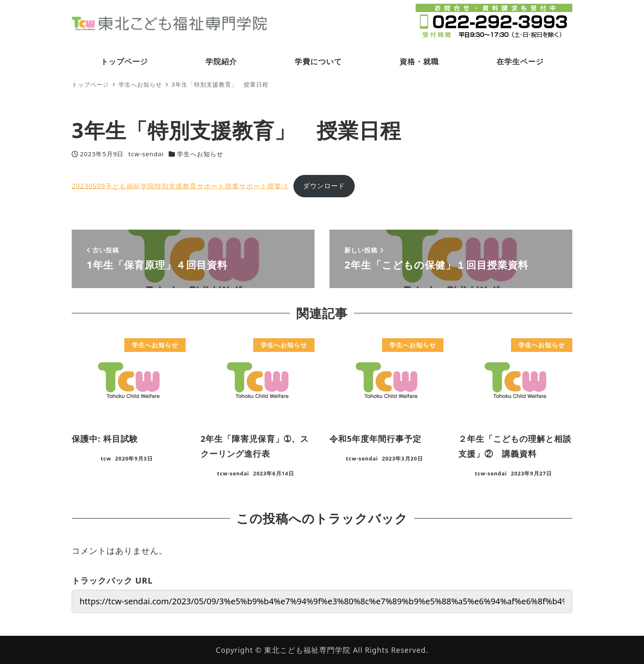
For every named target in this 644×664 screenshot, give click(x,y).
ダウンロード (324, 186)
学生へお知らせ (200, 154)
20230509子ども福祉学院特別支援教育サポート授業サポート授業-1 (180, 186)
